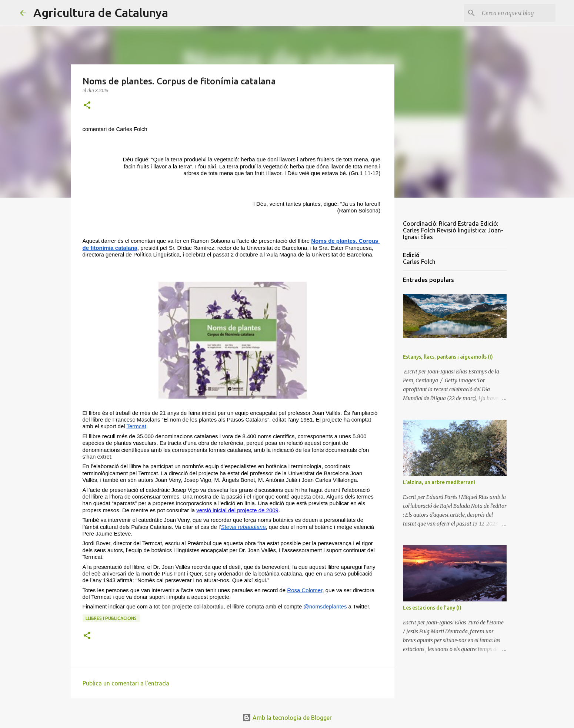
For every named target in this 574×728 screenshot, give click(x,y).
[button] (87, 106)
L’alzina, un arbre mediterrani (439, 482)
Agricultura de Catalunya (101, 13)
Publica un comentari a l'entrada (126, 683)
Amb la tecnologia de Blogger (287, 718)
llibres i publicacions (111, 618)
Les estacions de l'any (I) (432, 608)
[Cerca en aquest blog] (517, 13)
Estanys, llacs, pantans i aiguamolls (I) (448, 357)
